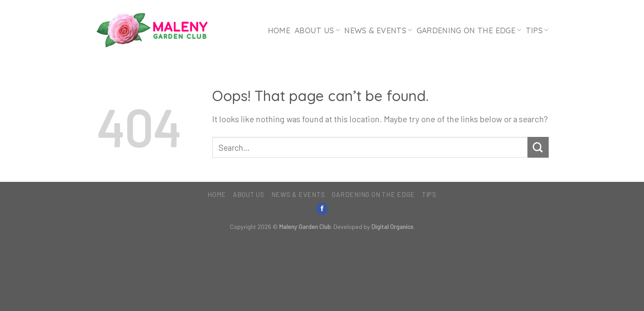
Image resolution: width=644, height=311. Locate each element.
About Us (317, 30)
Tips (537, 30)
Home (279, 30)
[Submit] (538, 147)
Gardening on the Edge (469, 30)
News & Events (378, 30)
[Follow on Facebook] (322, 209)
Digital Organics (392, 227)
